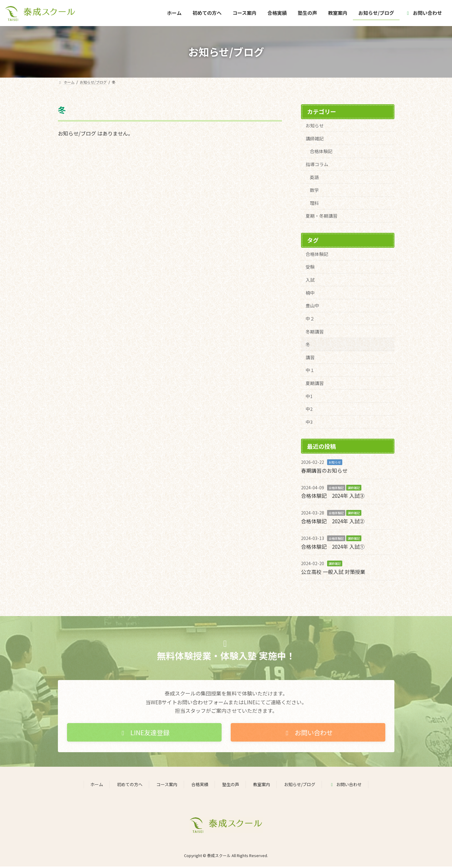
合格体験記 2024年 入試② (333, 522)
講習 (310, 358)
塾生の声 (231, 786)
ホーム (97, 786)
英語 (314, 178)
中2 (309, 410)
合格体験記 (321, 151)
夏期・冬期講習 (321, 216)
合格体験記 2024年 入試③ (333, 497)
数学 (314, 190)
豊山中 (312, 306)
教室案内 (262, 786)
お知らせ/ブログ (300, 786)
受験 (310, 267)
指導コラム (317, 164)
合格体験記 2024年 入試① (333, 548)
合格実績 (200, 786)
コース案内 (167, 786)
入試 (310, 280)
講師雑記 (315, 138)
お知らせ (315, 125)
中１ (310, 371)
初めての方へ (130, 786)
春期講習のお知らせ (324, 472)
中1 (309, 397)
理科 (314, 203)
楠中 (310, 293)
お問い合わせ (345, 786)
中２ (310, 319)
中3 (309, 423)
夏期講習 (315, 384)
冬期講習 (315, 332)
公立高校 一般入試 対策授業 (333, 573)
